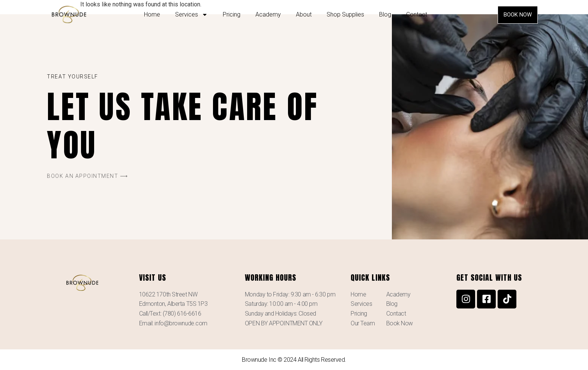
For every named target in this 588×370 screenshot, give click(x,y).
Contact (417, 14)
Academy (268, 14)
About (304, 14)
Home (152, 14)
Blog (385, 14)
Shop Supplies (345, 14)
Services (191, 15)
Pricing (232, 14)
